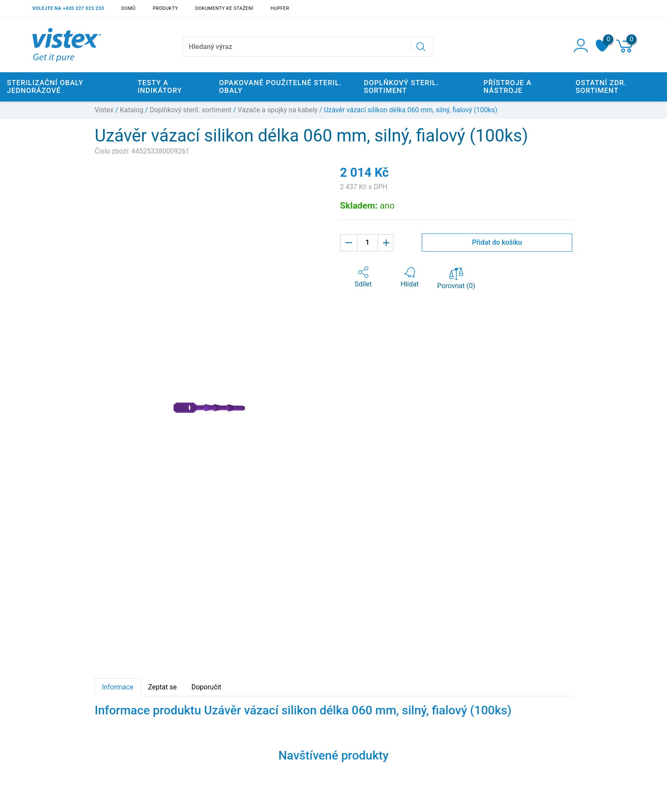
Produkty (165, 8)
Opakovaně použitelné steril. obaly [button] (280, 87)
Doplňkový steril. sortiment (191, 110)
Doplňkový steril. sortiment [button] (401, 87)
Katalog (132, 110)
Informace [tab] (118, 687)
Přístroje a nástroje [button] (507, 87)
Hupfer (280, 8)
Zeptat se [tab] (162, 687)
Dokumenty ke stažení (224, 8)
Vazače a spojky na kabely (278, 110)
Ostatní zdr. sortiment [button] (601, 87)
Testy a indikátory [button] (160, 87)
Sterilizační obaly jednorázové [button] (45, 87)
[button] (363, 277)
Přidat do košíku (497, 242)
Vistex (104, 110)
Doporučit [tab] (206, 687)
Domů (128, 8)
